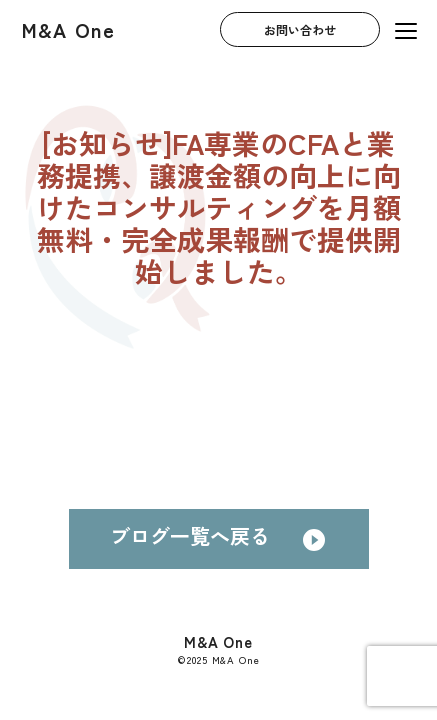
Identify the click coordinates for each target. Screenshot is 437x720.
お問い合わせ (300, 30)
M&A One (68, 29)
